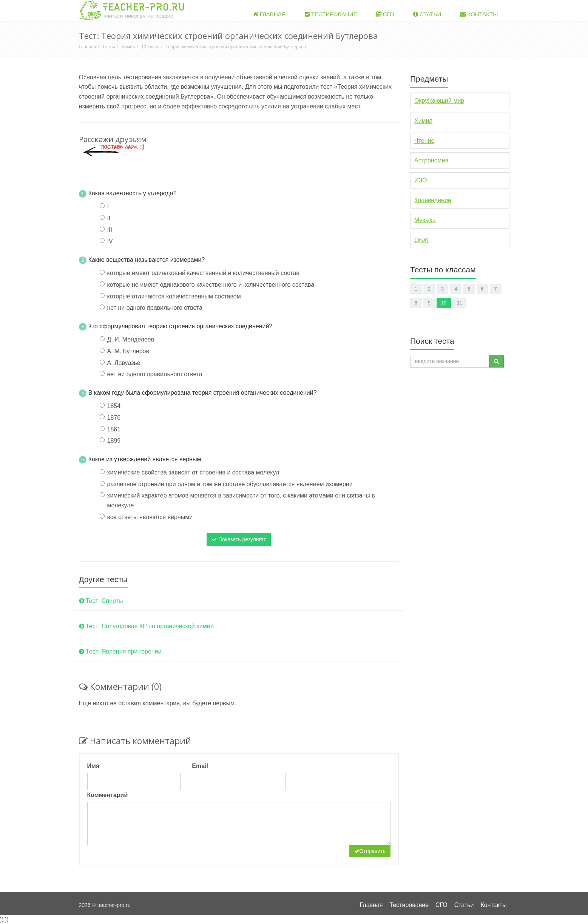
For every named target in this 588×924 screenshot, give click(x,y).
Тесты (109, 47)
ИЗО (421, 180)
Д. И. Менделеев (131, 339)
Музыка (425, 220)
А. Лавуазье (124, 363)
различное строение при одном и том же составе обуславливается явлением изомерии (230, 484)
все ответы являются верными (150, 517)
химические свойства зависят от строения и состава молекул (193, 472)
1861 (114, 429)
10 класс (150, 47)
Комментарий (108, 795)
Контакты (479, 14)
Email (200, 766)
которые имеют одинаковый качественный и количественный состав (203, 273)
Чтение (424, 141)
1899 (114, 441)
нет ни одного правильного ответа (155, 308)
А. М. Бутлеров (128, 351)
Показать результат (239, 539)
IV (110, 241)
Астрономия (431, 160)
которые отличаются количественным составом (174, 296)
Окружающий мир (439, 101)
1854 (114, 406)
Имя (93, 766)
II (109, 218)
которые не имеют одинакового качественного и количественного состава (211, 285)
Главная (269, 14)
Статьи (427, 14)
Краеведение (433, 200)
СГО (385, 14)
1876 (114, 418)
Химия (128, 47)
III (110, 230)
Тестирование (331, 14)
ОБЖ (421, 240)
